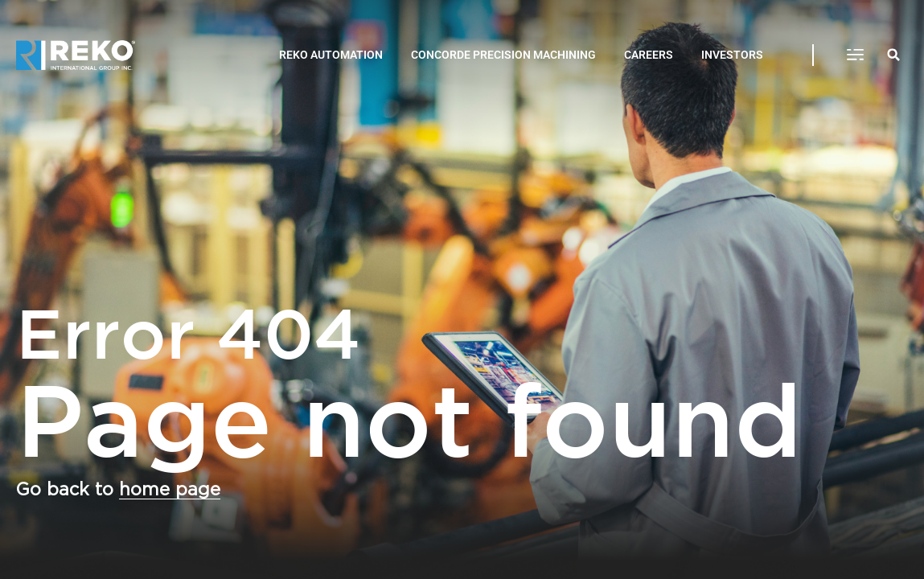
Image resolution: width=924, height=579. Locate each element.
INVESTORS (732, 55)
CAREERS (649, 55)
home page (170, 490)
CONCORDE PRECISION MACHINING (503, 55)
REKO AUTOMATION (331, 55)
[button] (855, 55)
